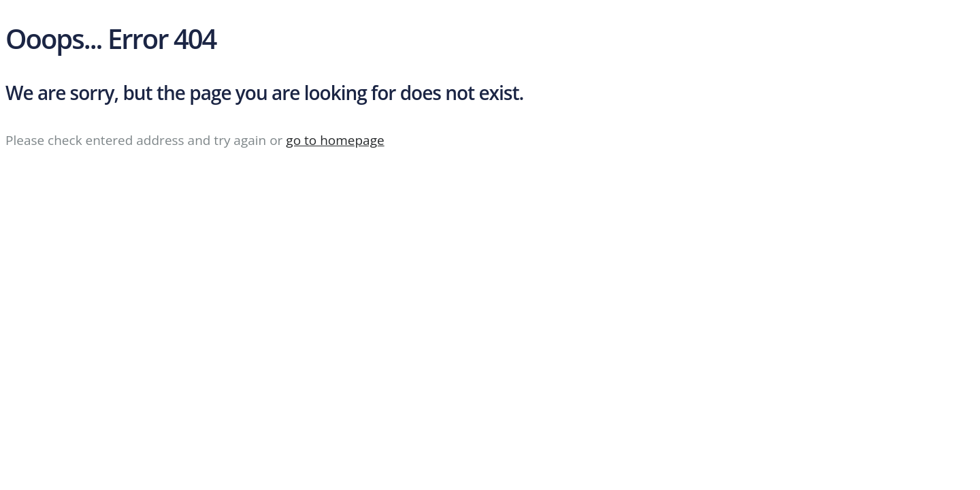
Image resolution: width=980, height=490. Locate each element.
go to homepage (335, 140)
